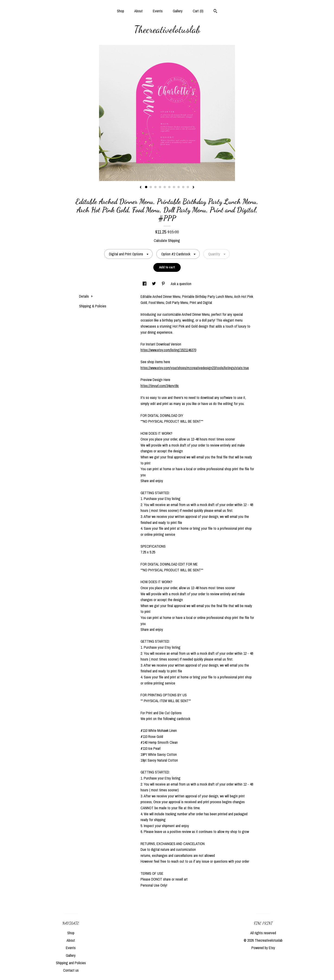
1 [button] (146, 187)
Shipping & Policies (93, 306)
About (138, 11)
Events (158, 11)
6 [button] (169, 187)
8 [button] (179, 187)
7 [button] (174, 187)
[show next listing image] (193, 187)
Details (86, 296)
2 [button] (151, 187)
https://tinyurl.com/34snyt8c (160, 386)
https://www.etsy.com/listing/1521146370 (168, 350)
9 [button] (183, 187)
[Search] (215, 12)
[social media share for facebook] (145, 284)
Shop (120, 11)
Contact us (71, 970)
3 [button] (155, 187)
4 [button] (160, 187)
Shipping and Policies (71, 963)
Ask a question (181, 284)
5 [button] (165, 187)
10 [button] (188, 187)
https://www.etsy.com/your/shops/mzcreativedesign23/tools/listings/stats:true (195, 368)
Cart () (198, 11)
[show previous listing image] (141, 187)
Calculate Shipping (167, 240)
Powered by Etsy (263, 948)
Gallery (178, 11)
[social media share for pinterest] (164, 284)
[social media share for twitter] (154, 284)
